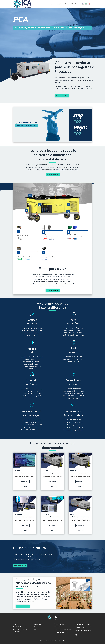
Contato (78, 4)
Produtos (59, 4)
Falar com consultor (62, 96)
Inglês (24, 487)
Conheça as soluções (23, 606)
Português (24, 482)
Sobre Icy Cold (69, 4)
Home (53, 4)
